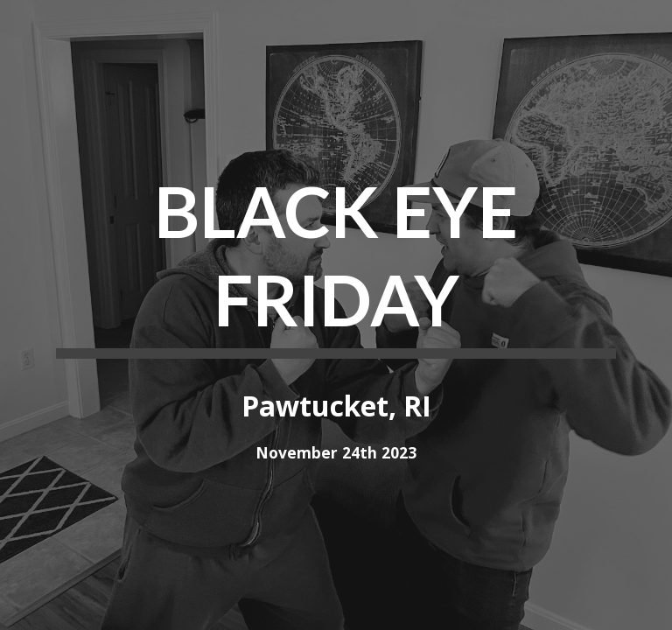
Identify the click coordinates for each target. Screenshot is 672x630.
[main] (336, 262)
